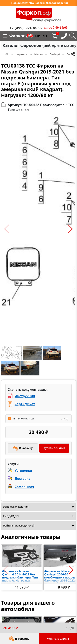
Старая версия (57, 3)
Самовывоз (24, 487)
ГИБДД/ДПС (11, 516)
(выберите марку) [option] (37, 45)
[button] (7, 229)
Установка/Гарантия (16, 507)
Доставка (22, 479)
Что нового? (37, 3)
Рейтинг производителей (19, 526)
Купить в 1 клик (54, 448)
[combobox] (38, 45)
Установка (23, 470)
